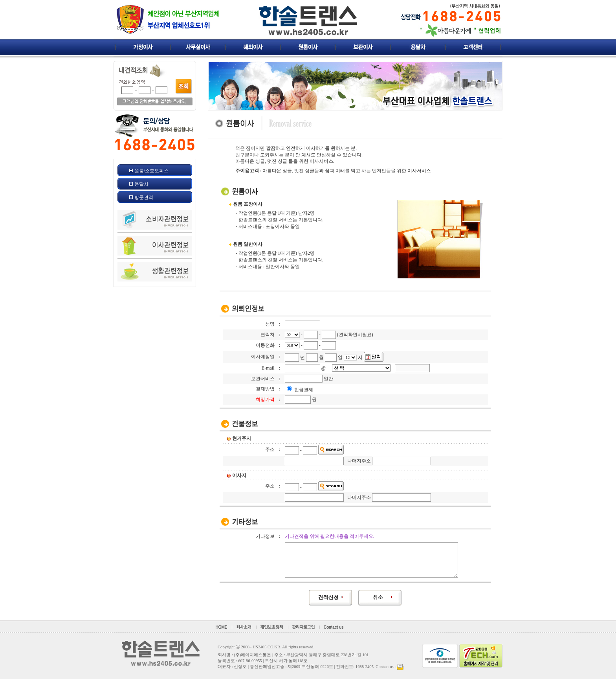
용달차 (141, 184)
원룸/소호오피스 (151, 171)
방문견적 (144, 197)
